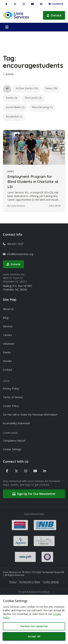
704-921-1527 (13, 244)
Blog (6, 318)
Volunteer (9, 344)
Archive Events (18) (27, 88)
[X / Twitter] (15, 4)
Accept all (34, 636)
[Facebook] (6, 4)
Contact (8, 370)
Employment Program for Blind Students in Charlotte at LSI (33, 182)
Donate (54, 15)
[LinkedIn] (41, 4)
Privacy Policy (11, 389)
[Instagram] (24, 4)
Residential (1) (14, 116)
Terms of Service (13, 397)
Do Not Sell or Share (30, 582)
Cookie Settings (12, 449)
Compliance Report (14, 441)
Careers (7, 335)
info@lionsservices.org (18, 254)
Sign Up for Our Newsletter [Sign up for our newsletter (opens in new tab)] (34, 494)
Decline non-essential (34, 626)
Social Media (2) (15, 107)
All (7, 88)
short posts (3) (33, 98)
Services (8, 326)
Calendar (56, 4)
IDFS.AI (46, 592)
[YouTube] (32, 4)
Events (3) (12, 98)
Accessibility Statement (16, 423)
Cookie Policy (11, 406)
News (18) (51, 88)
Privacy (13, 582)
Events (7, 352)
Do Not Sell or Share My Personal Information (30, 415)
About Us (8, 309)
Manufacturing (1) (42, 107)
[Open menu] (7, 27)
